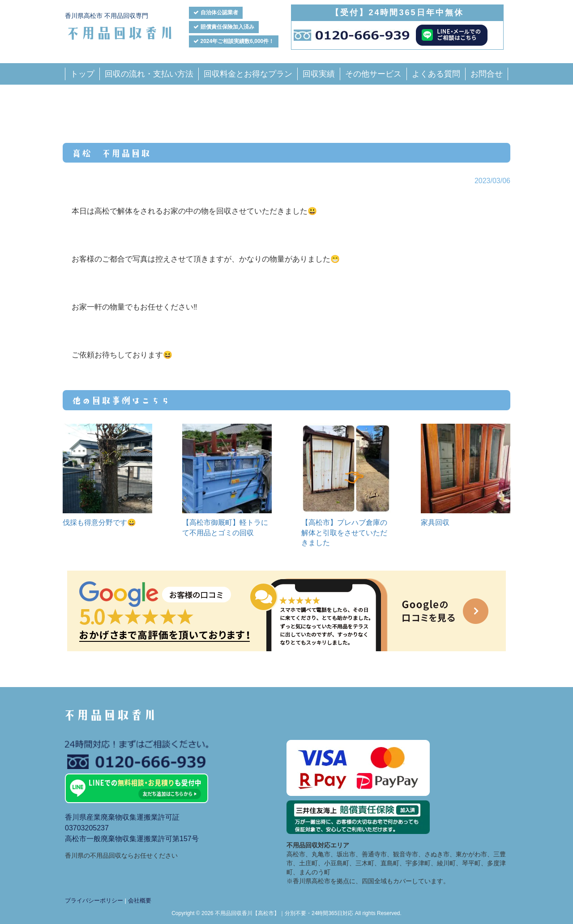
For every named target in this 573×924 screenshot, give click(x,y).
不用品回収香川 (120, 32)
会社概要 (140, 900)
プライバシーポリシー (94, 900)
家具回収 (435, 522)
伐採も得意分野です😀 (99, 522)
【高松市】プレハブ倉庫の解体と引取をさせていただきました (344, 533)
